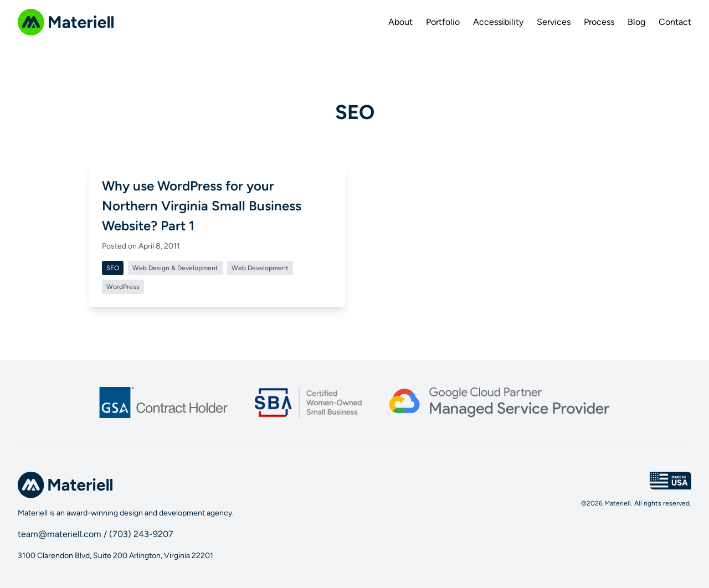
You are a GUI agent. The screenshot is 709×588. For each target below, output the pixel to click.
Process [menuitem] (599, 22)
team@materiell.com (60, 534)
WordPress (123, 287)
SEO (113, 268)
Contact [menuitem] (675, 22)
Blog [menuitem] (636, 22)
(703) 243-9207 (141, 534)
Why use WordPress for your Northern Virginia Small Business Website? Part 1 (202, 206)
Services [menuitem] (554, 22)
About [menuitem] (400, 22)
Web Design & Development (175, 268)
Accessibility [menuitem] (498, 22)
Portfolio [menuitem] (443, 22)
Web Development (260, 268)
